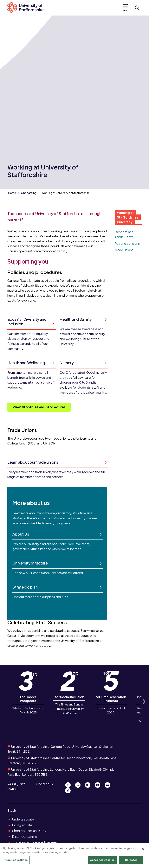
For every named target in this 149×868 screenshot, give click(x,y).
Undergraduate (23, 819)
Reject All (131, 860)
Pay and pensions (127, 243)
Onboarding (29, 193)
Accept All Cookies (102, 860)
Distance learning (25, 836)
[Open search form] (137, 8)
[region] (74, 855)
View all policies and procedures (39, 407)
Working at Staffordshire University (128, 217)
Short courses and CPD (29, 831)
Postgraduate (22, 825)
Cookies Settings (16, 860)
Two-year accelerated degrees (35, 842)
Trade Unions (124, 250)
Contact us (45, 784)
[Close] (143, 849)
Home (12, 193)
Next (144, 706)
